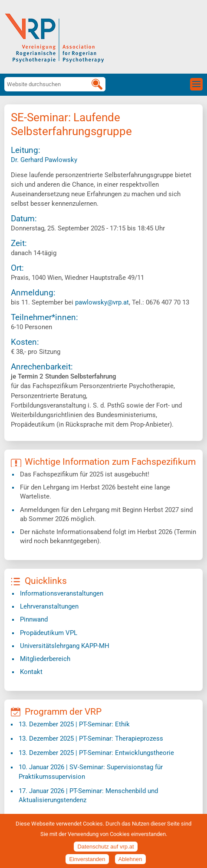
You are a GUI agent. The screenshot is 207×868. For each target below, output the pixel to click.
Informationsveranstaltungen (62, 593)
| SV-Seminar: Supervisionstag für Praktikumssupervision (91, 772)
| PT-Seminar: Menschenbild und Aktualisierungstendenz (88, 795)
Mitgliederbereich (45, 659)
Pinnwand (34, 619)
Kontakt (31, 672)
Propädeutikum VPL (49, 633)
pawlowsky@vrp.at (102, 302)
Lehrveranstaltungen (49, 606)
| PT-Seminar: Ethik (74, 724)
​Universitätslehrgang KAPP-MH (65, 646)
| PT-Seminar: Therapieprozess (91, 738)
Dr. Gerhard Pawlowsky (44, 160)
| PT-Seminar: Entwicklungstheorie (96, 753)
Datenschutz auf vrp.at (105, 852)
